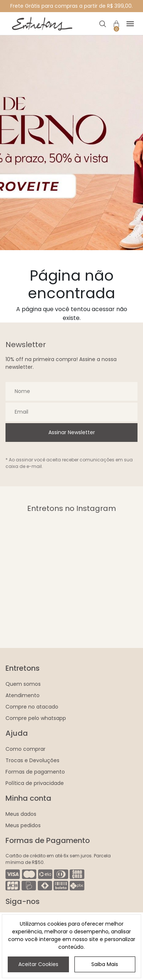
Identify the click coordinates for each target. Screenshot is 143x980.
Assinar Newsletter (72, 432)
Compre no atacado (32, 707)
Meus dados (21, 814)
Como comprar (25, 749)
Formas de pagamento (35, 772)
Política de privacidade (35, 783)
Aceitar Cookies (38, 964)
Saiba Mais (105, 964)
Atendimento (23, 695)
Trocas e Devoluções (32, 760)
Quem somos (23, 684)
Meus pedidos (23, 825)
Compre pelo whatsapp (36, 718)
